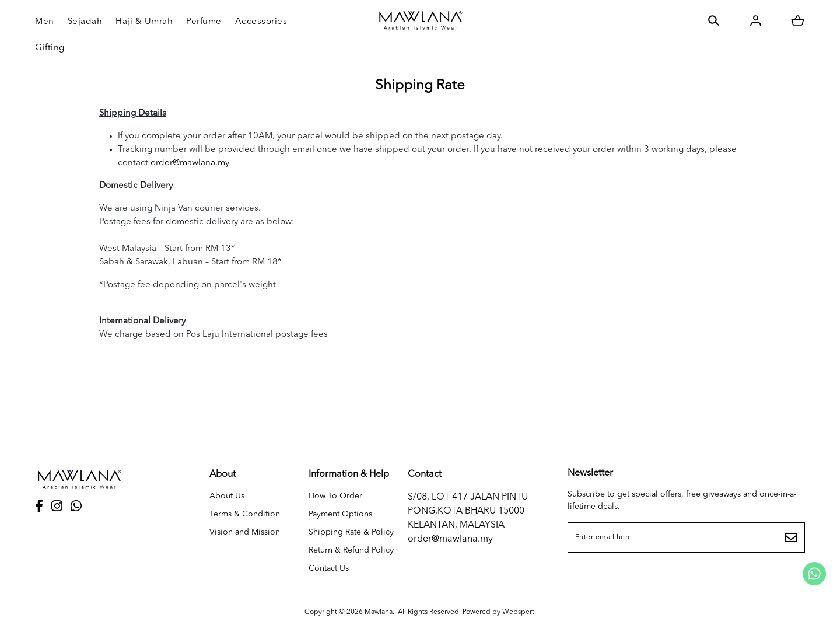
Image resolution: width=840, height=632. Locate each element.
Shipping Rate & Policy (351, 532)
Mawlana (379, 612)
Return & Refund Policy (351, 550)
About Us (227, 496)
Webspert (518, 612)
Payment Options (340, 514)
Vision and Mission (245, 532)
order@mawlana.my (190, 163)
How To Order (335, 496)
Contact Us (329, 568)
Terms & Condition (245, 514)
